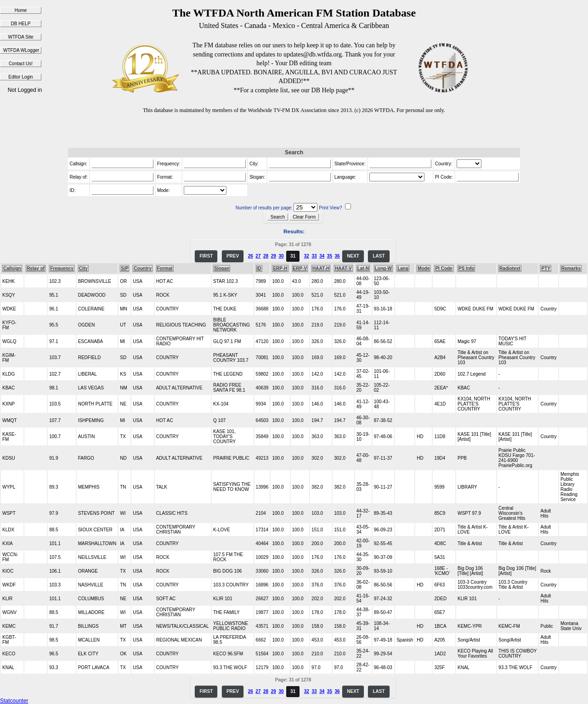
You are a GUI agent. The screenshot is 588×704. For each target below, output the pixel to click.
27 (258, 256)
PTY (546, 268)
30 (281, 256)
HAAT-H (321, 268)
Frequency (62, 268)
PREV (233, 256)
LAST (379, 256)
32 (307, 256)
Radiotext (510, 268)
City (83, 268)
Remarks (571, 268)
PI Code (444, 268)
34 (322, 256)
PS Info (466, 268)
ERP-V (300, 268)
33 (314, 256)
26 (251, 256)
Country (142, 268)
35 (330, 256)
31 (293, 256)
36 (337, 256)
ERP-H (280, 268)
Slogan (222, 268)
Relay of (36, 268)
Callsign (12, 268)
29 (274, 256)
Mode (424, 268)
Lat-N (363, 268)
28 (266, 256)
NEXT (353, 256)
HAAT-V (343, 268)
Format (165, 268)
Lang (403, 268)
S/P (124, 268)
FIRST (206, 256)
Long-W (383, 268)
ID (259, 268)
